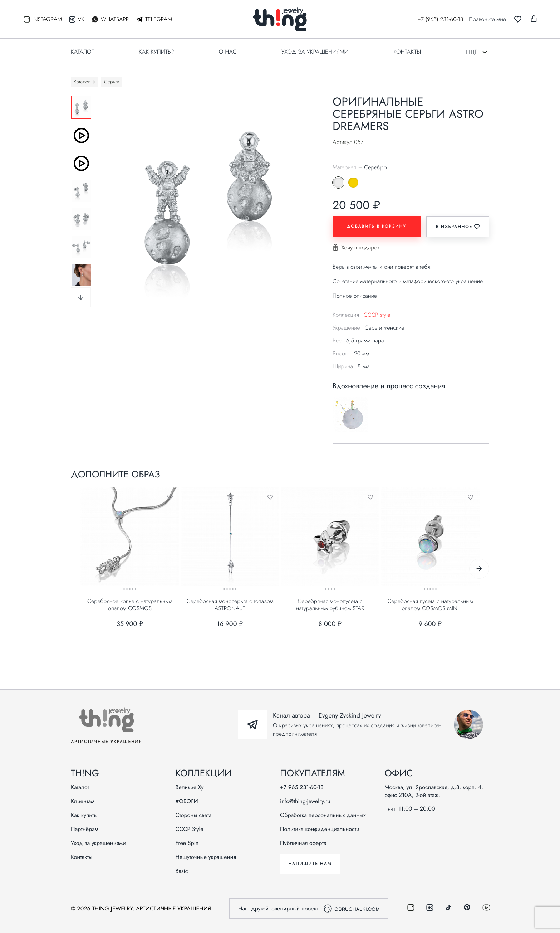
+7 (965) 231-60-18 (440, 19)
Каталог (82, 52)
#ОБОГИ (187, 801)
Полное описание (355, 296)
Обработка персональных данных (323, 815)
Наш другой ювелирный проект (309, 908)
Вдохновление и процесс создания (389, 386)
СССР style (377, 315)
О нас (228, 52)
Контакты (407, 52)
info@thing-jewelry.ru (305, 801)
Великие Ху (190, 787)
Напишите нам (310, 864)
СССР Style (190, 829)
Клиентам (83, 801)
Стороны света (194, 815)
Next (81, 297)
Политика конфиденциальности (320, 829)
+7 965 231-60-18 (302, 787)
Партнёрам (85, 829)
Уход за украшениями (315, 52)
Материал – (360, 167)
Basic (182, 871)
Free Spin (187, 843)
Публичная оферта (303, 843)
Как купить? (156, 52)
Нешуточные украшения (206, 857)
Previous (65, 201)
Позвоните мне (487, 19)
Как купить (84, 815)
